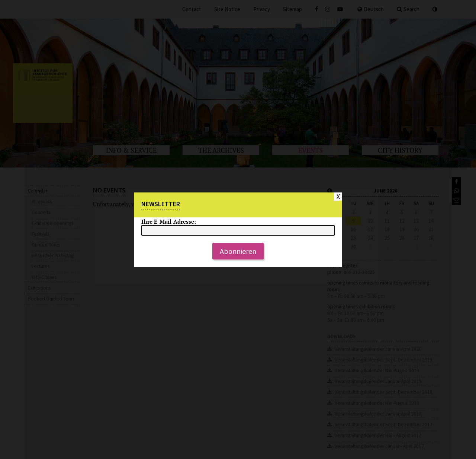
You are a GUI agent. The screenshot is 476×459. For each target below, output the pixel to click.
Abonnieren (238, 251)
